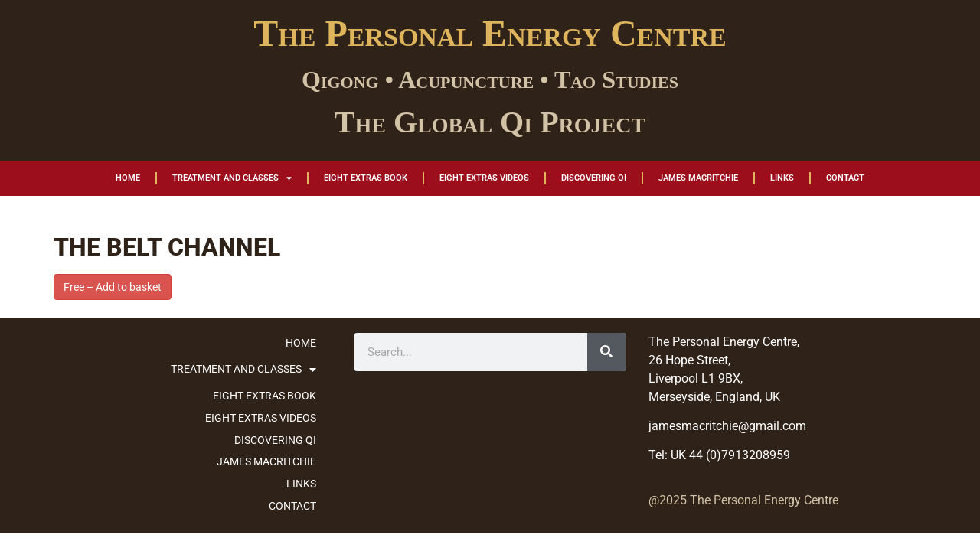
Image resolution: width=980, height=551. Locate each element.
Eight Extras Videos (484, 178)
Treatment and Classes (232, 178)
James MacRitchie (698, 178)
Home (128, 178)
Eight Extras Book (366, 178)
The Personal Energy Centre (490, 33)
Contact (845, 178)
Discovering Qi (594, 178)
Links (782, 178)
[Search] (606, 352)
